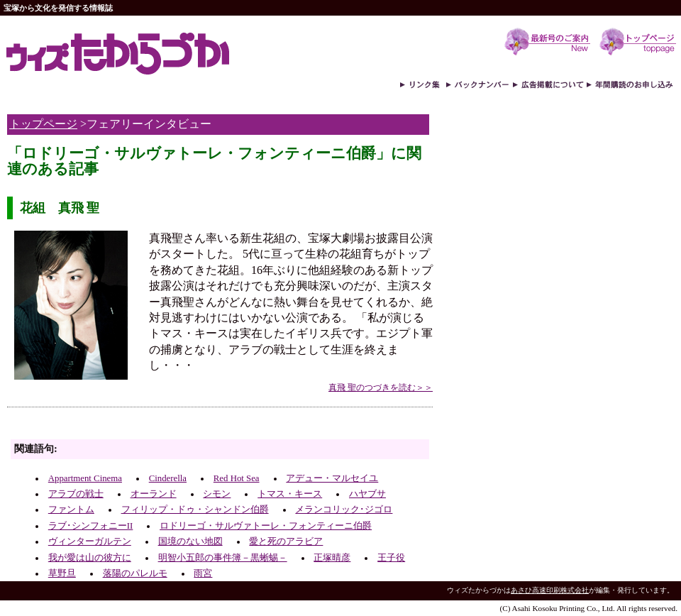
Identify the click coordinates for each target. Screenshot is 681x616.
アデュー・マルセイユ (332, 478)
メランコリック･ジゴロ (344, 510)
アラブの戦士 (76, 494)
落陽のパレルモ (135, 573)
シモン (217, 494)
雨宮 (203, 573)
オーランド (154, 494)
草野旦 (62, 573)
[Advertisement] (173, 427)
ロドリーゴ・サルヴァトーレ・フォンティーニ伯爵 (266, 526)
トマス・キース (290, 494)
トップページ (43, 124)
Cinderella (168, 478)
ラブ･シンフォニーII (91, 526)
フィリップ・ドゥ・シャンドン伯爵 (195, 510)
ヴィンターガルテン (90, 541)
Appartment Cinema (85, 478)
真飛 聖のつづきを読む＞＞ (381, 387)
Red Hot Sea (237, 478)
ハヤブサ (367, 494)
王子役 (391, 558)
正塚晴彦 (332, 558)
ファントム (71, 510)
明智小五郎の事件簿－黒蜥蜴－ (223, 558)
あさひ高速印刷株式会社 (550, 590)
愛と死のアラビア (286, 541)
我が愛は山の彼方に (90, 558)
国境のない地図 (190, 541)
